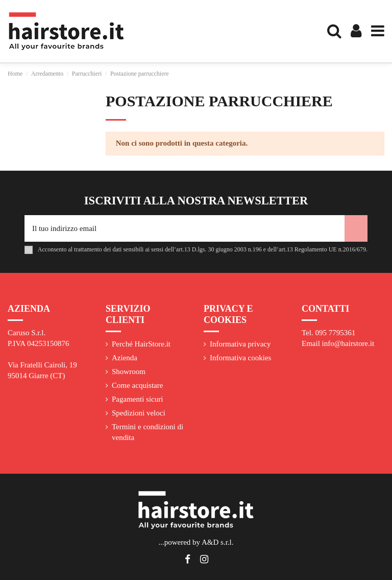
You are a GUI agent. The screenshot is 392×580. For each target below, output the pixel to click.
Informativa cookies (240, 358)
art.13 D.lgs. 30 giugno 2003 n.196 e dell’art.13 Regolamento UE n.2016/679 (271, 249)
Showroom (129, 372)
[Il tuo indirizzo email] (185, 229)
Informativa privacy (240, 344)
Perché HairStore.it (141, 344)
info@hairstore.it (348, 343)
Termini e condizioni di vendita (148, 432)
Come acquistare (137, 385)
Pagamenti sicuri (137, 399)
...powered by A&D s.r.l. (196, 542)
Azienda (125, 358)
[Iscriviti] (356, 229)
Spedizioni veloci (139, 413)
